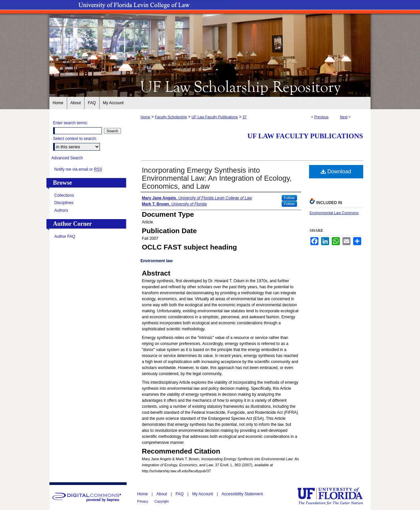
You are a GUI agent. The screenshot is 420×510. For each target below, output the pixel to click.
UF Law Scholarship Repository (210, 86)
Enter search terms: (71, 123)
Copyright (162, 501)
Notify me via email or (78, 169)
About (162, 494)
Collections (64, 195)
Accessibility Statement (242, 494)
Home (146, 117)
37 (245, 117)
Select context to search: (75, 139)
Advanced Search (67, 158)
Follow (289, 198)
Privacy (143, 501)
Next (344, 117)
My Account (203, 494)
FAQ (180, 494)
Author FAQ (65, 236)
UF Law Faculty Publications (215, 117)
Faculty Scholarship (171, 117)
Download (336, 172)
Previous (322, 117)
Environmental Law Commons (334, 213)
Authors (61, 210)
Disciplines (64, 203)
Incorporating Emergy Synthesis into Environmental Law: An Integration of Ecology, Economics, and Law (217, 178)
